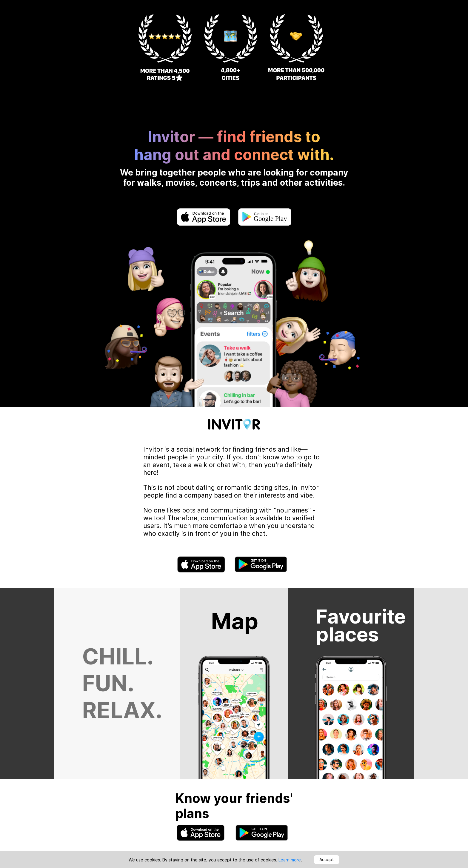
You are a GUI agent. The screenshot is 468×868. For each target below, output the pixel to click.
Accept (327, 859)
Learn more (290, 860)
